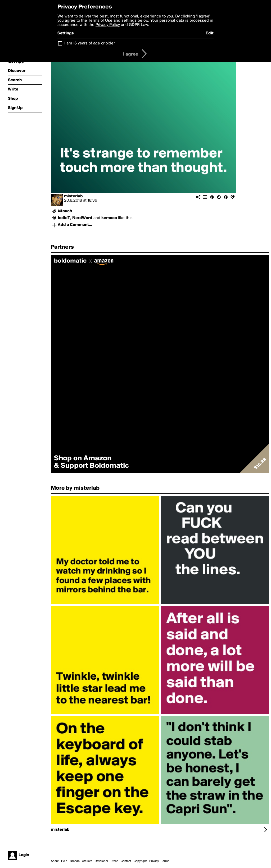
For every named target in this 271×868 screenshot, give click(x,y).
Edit (210, 33)
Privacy (154, 861)
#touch (65, 211)
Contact (126, 861)
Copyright (140, 861)
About (55, 861)
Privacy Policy (108, 25)
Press (114, 861)
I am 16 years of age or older (90, 43)
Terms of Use (100, 21)
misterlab (73, 196)
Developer (101, 861)
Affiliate (87, 861)
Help (64, 861)
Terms (165, 861)
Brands (75, 861)
